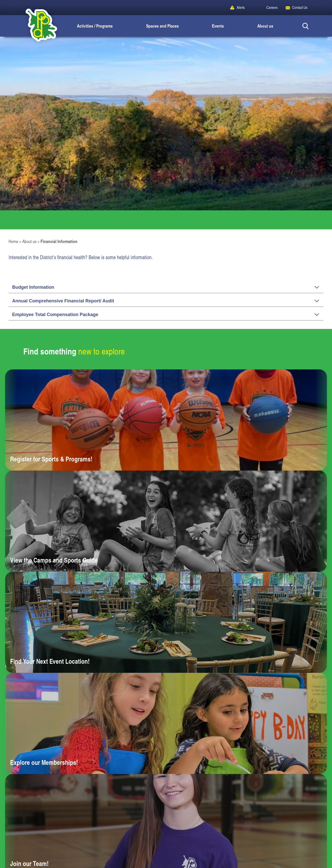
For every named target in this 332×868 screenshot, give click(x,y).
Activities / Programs (95, 26)
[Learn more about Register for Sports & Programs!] (166, 420)
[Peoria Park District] (37, 26)
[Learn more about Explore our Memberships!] (166, 723)
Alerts (241, 7)
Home (13, 241)
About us (265, 26)
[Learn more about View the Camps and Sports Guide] (166, 521)
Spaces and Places (162, 26)
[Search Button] (306, 26)
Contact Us (300, 7)
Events (218, 26)
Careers (272, 7)
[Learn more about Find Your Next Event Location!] (166, 622)
